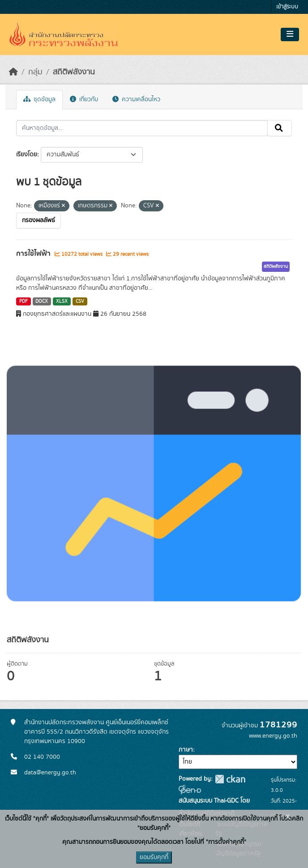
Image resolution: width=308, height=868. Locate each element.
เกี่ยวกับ (84, 99)
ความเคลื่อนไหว (136, 99)
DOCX (42, 301)
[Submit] (280, 128)
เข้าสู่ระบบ (287, 7)
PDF (24, 301)
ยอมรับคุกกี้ (154, 857)
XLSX (62, 301)
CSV (80, 301)
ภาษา (186, 750)
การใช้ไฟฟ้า (34, 254)
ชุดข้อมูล (39, 99)
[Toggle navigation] (290, 34)
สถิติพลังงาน (74, 72)
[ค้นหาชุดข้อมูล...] (142, 128)
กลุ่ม (35, 72)
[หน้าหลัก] (13, 72)
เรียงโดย (27, 155)
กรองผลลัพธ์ (38, 220)
